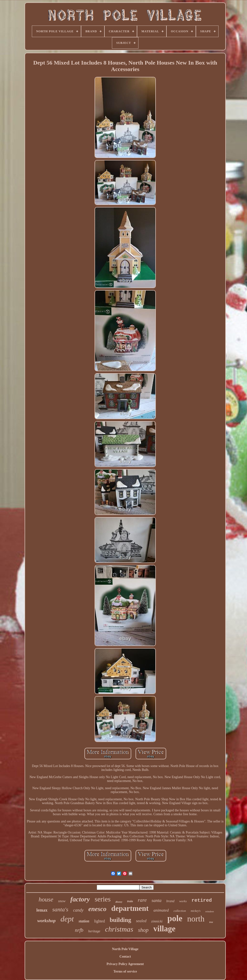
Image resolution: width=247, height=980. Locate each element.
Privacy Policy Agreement (125, 964)
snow (62, 901)
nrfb (79, 930)
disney (119, 902)
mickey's (196, 911)
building (120, 920)
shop (143, 930)
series (103, 899)
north (196, 919)
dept (67, 919)
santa (156, 900)
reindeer (210, 911)
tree (211, 922)
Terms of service (125, 971)
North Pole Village (125, 949)
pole (175, 918)
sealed (141, 921)
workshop (47, 921)
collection (180, 911)
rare (142, 900)
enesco (97, 909)
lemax (42, 910)
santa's (60, 909)
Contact (125, 957)
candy (78, 910)
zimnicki (157, 921)
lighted (99, 921)
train (130, 901)
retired (202, 900)
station (84, 921)
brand (170, 901)
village (165, 929)
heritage (94, 931)
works (183, 901)
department (130, 908)
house (46, 899)
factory (80, 899)
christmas (119, 929)
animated (161, 910)
